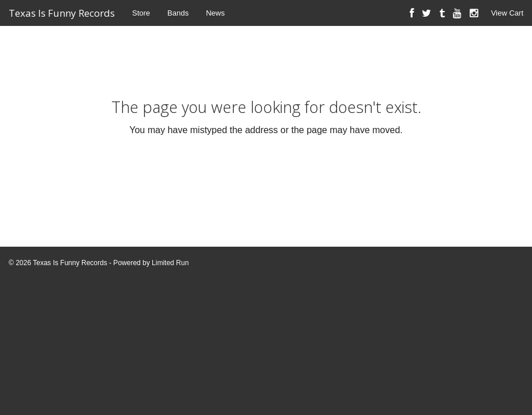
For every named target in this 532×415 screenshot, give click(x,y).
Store (141, 13)
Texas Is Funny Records (62, 13)
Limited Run (170, 263)
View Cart (507, 13)
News (216, 13)
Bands (178, 13)
